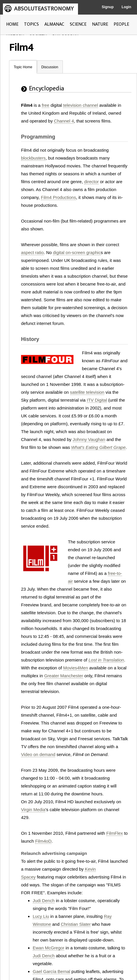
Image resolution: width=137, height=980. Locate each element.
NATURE (100, 24)
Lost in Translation (106, 660)
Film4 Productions (58, 197)
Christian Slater (76, 924)
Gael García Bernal (51, 971)
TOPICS (31, 24)
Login (126, 7)
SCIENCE (78, 24)
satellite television (87, 392)
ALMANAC (54, 24)
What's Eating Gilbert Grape (98, 447)
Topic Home (23, 67)
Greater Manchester (64, 676)
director (91, 182)
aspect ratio (32, 252)
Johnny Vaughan (89, 439)
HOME (12, 24)
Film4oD (43, 841)
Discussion (50, 67)
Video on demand (38, 754)
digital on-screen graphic (77, 252)
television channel (80, 105)
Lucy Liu (41, 916)
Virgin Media (33, 810)
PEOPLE (121, 24)
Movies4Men (76, 668)
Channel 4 (64, 121)
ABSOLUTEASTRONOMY (44, 9)
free (46, 105)
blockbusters (33, 158)
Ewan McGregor (48, 948)
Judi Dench (44, 901)
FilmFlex (115, 833)
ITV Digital (97, 400)
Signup (108, 7)
